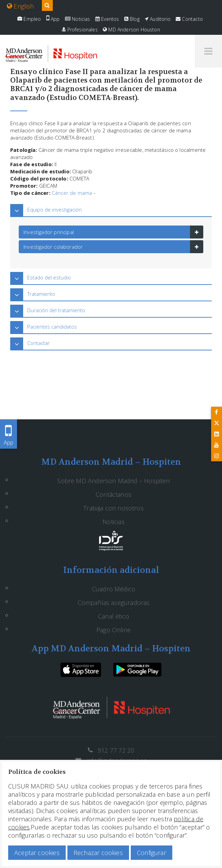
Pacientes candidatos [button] (52, 327)
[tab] (111, 210)
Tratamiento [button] (41, 294)
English (20, 6)
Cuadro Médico (114, 589)
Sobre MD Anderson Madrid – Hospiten (113, 481)
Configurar (152, 853)
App (53, 19)
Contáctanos (114, 494)
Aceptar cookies (37, 853)
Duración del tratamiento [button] (56, 310)
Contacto (189, 19)
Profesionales (80, 30)
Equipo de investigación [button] (54, 209)
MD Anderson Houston (131, 30)
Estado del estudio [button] (49, 277)
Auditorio (158, 19)
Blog (132, 19)
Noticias (78, 19)
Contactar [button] (38, 343)
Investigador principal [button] (49, 232)
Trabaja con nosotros (114, 508)
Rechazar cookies (98, 853)
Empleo (29, 19)
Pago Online (114, 630)
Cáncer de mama (72, 193)
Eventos (107, 19)
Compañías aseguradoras (114, 603)
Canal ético (114, 616)
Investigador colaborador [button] (53, 247)
